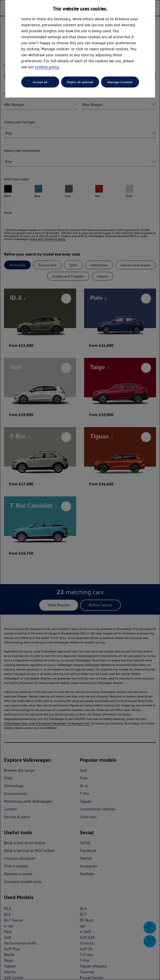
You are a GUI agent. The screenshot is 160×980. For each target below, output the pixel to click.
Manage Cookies (120, 82)
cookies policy (47, 67)
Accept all (40, 82)
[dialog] (80, 490)
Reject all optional (80, 82)
